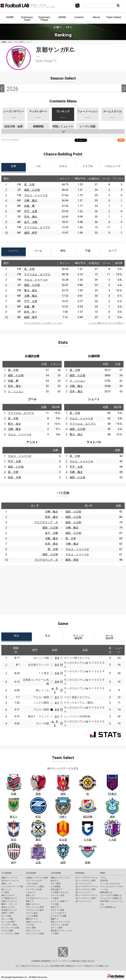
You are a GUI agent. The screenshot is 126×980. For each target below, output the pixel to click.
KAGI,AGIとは (106, 892)
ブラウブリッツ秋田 (35, 886)
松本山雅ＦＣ (57, 889)
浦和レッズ (6, 884)
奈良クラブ (56, 907)
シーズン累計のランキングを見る (106, 323)
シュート (94, 399)
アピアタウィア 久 (46, 522)
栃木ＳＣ (55, 881)
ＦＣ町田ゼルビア (9, 898)
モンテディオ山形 (34, 889)
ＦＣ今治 (30, 925)
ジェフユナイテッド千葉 (12, 886)
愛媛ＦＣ (55, 919)
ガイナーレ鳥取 (58, 910)
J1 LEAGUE (6, 873)
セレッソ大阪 (7, 919)
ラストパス (94, 442)
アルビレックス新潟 (35, 910)
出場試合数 (32, 356)
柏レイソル (6, 889)
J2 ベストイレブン (84, 892)
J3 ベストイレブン (84, 901)
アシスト (32, 442)
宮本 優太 (31, 217)
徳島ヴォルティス (34, 922)
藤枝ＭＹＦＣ (32, 919)
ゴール (32, 399)
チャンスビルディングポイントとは (43, 323)
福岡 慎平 (31, 233)
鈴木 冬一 (31, 312)
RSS (121, 140)
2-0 (55, 682)
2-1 (55, 697)
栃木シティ (31, 895)
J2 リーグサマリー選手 (86, 889)
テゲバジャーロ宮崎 (35, 934)
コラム (103, 878)
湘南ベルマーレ (33, 904)
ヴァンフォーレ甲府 (35, 907)
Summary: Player (44, 19)
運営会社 (76, 961)
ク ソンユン (16, 391)
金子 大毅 (31, 222)
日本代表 (104, 881)
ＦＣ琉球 (55, 934)
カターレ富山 (32, 913)
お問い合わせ (88, 961)
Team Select (114, 17)
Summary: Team (27, 19)
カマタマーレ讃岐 (59, 916)
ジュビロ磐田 (32, 916)
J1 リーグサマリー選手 (86, 881)
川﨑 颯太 (31, 200)
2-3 (55, 710)
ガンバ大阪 (6, 916)
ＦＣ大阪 (55, 904)
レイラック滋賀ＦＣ (60, 901)
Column (79, 17)
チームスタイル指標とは (111, 898)
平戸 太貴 (31, 211)
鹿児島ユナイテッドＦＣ (62, 931)
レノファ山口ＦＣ (59, 913)
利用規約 (36, 961)
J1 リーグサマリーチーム (87, 878)
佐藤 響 (29, 206)
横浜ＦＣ (30, 901)
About (96, 17)
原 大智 (29, 184)
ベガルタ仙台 (32, 884)
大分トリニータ (33, 931)
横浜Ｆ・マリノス (9, 904)
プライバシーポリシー (61, 961)
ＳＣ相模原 (56, 886)
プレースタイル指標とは (111, 895)
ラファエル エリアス (37, 227)
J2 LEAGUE (31, 873)
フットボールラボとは (110, 884)
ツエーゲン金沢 (58, 895)
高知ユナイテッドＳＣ (61, 922)
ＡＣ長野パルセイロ (60, 892)
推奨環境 (46, 961)
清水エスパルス (8, 907)
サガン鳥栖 (31, 928)
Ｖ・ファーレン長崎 (10, 934)
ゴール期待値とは (108, 907)
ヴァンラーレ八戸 (34, 881)
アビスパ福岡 (7, 931)
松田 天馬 (14, 477)
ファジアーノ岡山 (9, 925)
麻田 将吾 (72, 560)
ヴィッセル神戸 (8, 922)
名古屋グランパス (9, 910)
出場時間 (94, 356)
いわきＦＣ (31, 892)
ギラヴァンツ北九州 (60, 925)
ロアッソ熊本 (57, 928)
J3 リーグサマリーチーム (87, 895)
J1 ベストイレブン (84, 884)
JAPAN (62, 17)
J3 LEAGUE (56, 873)
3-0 (55, 673)
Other (103, 873)
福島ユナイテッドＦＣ (61, 878)
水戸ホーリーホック (10, 881)
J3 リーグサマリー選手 (86, 898)
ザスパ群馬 (56, 884)
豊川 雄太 (31, 290)
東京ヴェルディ (8, 895)
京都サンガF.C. (8, 913)
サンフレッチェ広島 (10, 928)
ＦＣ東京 (5, 892)
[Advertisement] (63, 588)
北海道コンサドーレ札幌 (37, 878)
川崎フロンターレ (9, 901)
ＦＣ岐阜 (55, 898)
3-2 (55, 665)
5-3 (55, 658)
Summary (80, 873)
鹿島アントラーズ (9, 878)
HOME (10, 17)
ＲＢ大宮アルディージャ (37, 898)
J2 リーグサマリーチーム (87, 886)
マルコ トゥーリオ (36, 195)
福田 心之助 (32, 190)
